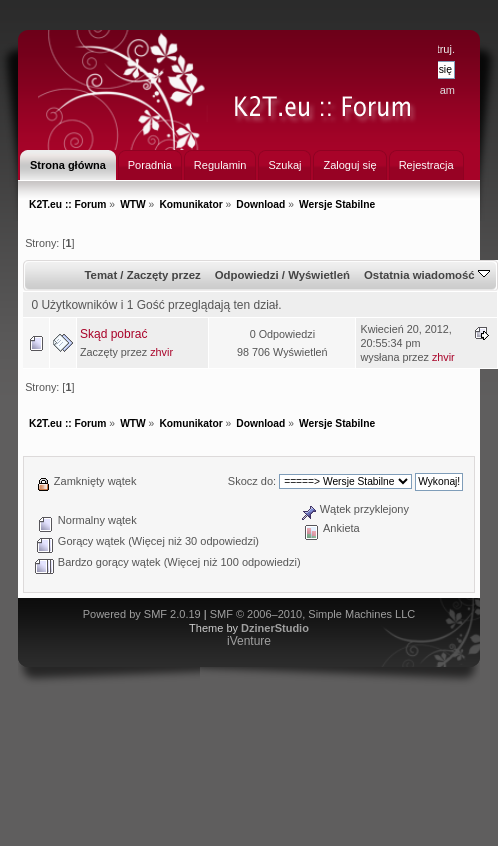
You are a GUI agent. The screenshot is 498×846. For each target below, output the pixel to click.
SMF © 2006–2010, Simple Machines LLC (313, 614)
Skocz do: (252, 481)
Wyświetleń (319, 275)
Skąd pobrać (113, 334)
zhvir (161, 352)
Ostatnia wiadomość (427, 275)
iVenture (249, 641)
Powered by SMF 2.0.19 (142, 614)
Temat (100, 275)
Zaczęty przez (164, 275)
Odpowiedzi (247, 275)
